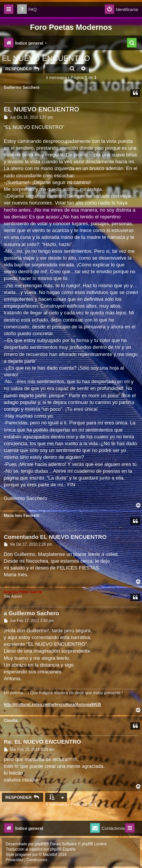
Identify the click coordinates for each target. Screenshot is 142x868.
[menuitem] (27, 10)
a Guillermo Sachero (31, 613)
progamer (23, 855)
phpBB (41, 844)
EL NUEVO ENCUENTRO (46, 58)
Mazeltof (50, 855)
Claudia (11, 720)
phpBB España (63, 849)
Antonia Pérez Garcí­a (23, 592)
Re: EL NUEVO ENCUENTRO (42, 742)
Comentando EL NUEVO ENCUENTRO (55, 537)
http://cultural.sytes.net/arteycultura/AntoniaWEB (52, 704)
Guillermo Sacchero (22, 87)
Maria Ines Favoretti (22, 516)
